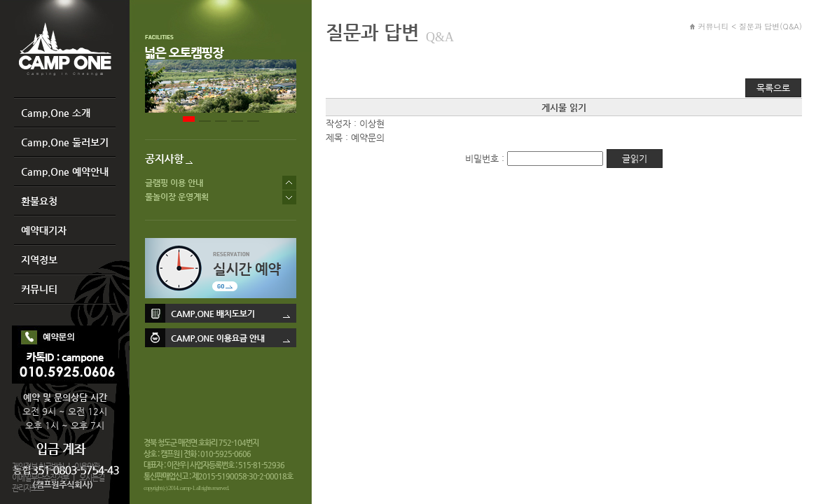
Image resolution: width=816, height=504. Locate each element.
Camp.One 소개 (56, 113)
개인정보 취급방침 (38, 467)
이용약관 (87, 467)
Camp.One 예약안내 (65, 171)
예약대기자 (44, 230)
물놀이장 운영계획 (177, 197)
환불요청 (39, 201)
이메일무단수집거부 (40, 478)
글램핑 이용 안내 (174, 183)
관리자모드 (28, 488)
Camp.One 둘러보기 (65, 142)
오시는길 (92, 478)
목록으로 (773, 88)
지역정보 (39, 260)
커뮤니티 (39, 289)
